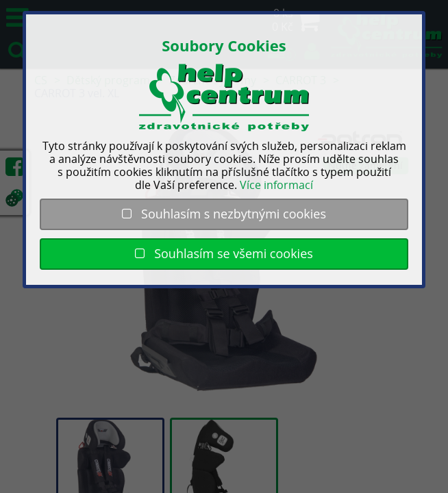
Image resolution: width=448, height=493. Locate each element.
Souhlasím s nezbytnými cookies (224, 214)
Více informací (276, 185)
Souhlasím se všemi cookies (224, 253)
